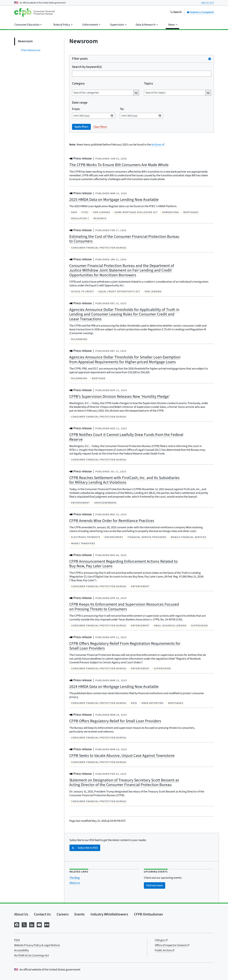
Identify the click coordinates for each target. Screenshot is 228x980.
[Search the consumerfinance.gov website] (176, 12)
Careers (63, 914)
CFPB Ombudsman (148, 914)
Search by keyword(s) (87, 67)
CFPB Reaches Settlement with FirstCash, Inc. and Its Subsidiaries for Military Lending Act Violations (124, 480)
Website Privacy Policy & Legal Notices (37, 945)
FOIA (17, 940)
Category (78, 84)
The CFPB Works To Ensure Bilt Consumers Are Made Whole (119, 165)
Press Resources (31, 50)
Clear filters (100, 127)
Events (80, 914)
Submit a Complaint (200, 12)
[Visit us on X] (24, 925)
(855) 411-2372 (207, 3)
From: (76, 109)
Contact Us (42, 914)
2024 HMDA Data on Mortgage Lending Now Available (114, 687)
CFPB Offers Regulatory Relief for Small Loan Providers (115, 721)
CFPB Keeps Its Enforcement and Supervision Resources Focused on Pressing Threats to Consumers (124, 607)
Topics (148, 84)
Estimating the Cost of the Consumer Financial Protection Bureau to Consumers (124, 239)
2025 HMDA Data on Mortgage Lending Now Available (114, 200)
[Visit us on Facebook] (17, 925)
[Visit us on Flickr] (47, 925)
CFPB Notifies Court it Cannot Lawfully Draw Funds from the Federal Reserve (126, 437)
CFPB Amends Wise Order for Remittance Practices (112, 521)
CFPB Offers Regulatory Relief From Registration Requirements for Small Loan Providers (125, 646)
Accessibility (22, 950)
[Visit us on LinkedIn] (32, 925)
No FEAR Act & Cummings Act (32, 955)
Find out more (155, 885)
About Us (21, 914)
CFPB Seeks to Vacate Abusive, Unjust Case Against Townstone (122, 756)
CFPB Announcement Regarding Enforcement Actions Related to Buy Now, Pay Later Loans (123, 564)
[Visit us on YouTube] (39, 925)
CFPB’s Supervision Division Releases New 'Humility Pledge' (120, 396)
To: (122, 109)
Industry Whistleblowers (109, 914)
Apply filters (81, 127)
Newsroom (25, 41)
